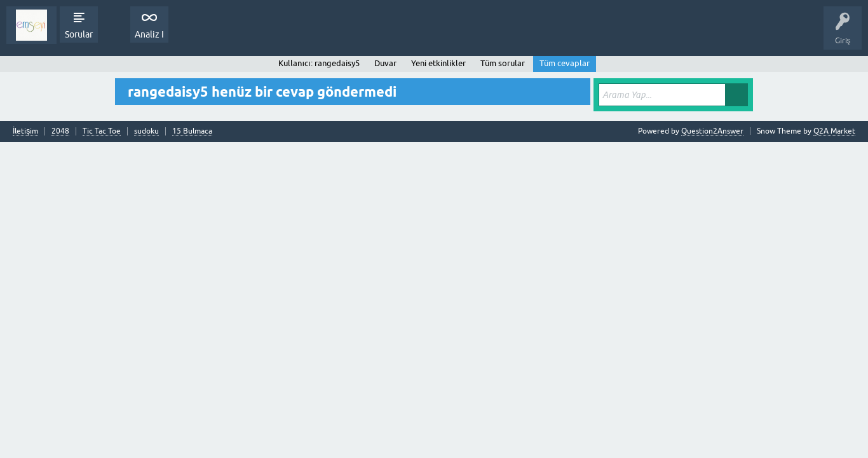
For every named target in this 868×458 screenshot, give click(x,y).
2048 (60, 131)
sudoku (146, 131)
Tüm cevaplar (565, 63)
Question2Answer (712, 131)
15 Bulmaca (192, 131)
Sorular (79, 34)
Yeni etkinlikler (438, 63)
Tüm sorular (503, 63)
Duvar (385, 63)
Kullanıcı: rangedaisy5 (319, 63)
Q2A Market (834, 131)
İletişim (25, 131)
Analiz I (149, 34)
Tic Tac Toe (102, 131)
